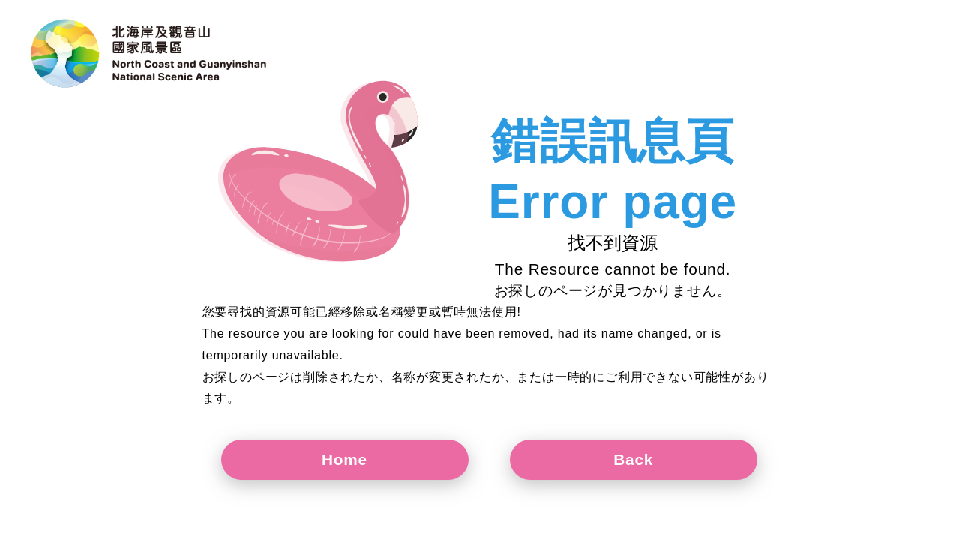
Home (345, 459)
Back (633, 459)
